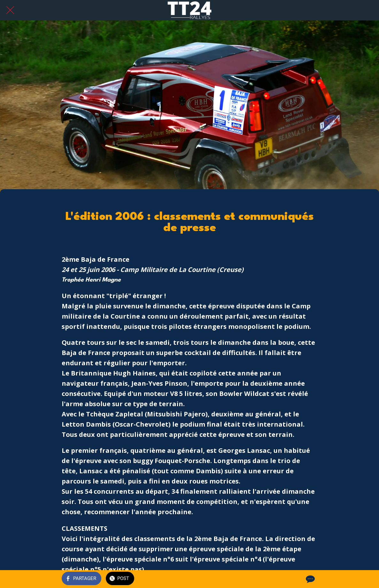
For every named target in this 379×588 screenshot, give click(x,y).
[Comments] (310, 579)
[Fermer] (10, 10)
